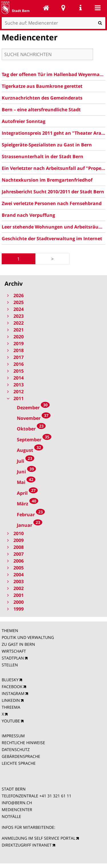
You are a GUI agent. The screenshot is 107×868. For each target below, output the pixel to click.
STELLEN (10, 665)
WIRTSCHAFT (14, 651)
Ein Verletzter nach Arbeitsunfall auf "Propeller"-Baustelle (54, 168)
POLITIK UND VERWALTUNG (28, 637)
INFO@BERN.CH (17, 803)
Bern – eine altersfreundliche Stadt (41, 110)
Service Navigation (80, 8)
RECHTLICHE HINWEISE (23, 743)
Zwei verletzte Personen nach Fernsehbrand (52, 203)
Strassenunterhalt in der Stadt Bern (43, 156)
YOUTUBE (11, 721)
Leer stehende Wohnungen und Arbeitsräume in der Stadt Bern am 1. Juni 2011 (54, 227)
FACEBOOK (12, 687)
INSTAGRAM (13, 693)
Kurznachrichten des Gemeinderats (42, 98)
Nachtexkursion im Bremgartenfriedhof (47, 180)
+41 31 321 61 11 (55, 796)
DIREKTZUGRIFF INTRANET (27, 845)
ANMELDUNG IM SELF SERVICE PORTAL (39, 838)
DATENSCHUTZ (16, 749)
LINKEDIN (11, 700)
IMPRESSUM (13, 736)
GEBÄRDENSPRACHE (21, 756)
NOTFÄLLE (11, 816)
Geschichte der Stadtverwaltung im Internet (52, 239)
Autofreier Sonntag (24, 121)
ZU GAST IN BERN (18, 644)
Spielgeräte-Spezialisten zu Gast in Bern (47, 145)
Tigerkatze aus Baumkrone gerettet (42, 86)
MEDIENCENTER (17, 810)
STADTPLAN (13, 658)
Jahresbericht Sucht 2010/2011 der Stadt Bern (53, 192)
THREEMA (11, 707)
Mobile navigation (98, 8)
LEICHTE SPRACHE (19, 763)
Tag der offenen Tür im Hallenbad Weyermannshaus (54, 74)
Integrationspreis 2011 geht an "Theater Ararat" (54, 133)
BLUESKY (10, 680)
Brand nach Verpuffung (28, 215)
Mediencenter (46, 8)
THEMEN (10, 630)
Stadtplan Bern (63, 8)
